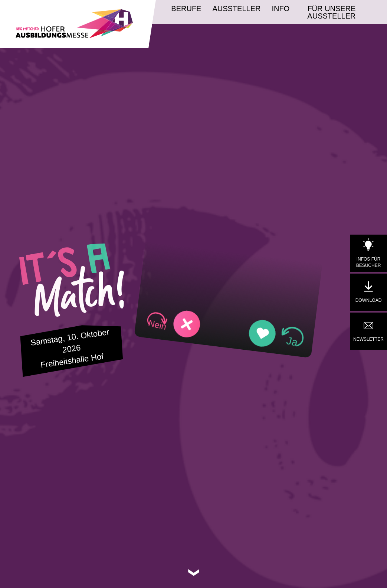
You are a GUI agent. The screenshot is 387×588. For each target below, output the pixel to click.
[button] (173, 323)
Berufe (186, 9)
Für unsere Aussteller (331, 12)
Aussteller (236, 9)
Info (281, 9)
